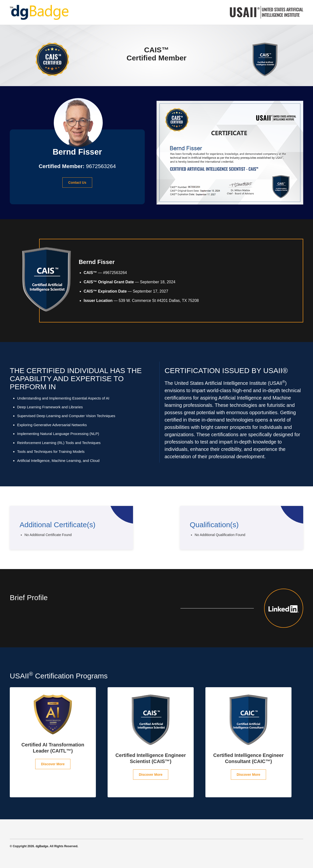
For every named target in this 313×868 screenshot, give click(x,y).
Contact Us (77, 183)
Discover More (53, 764)
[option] (53, 742)
